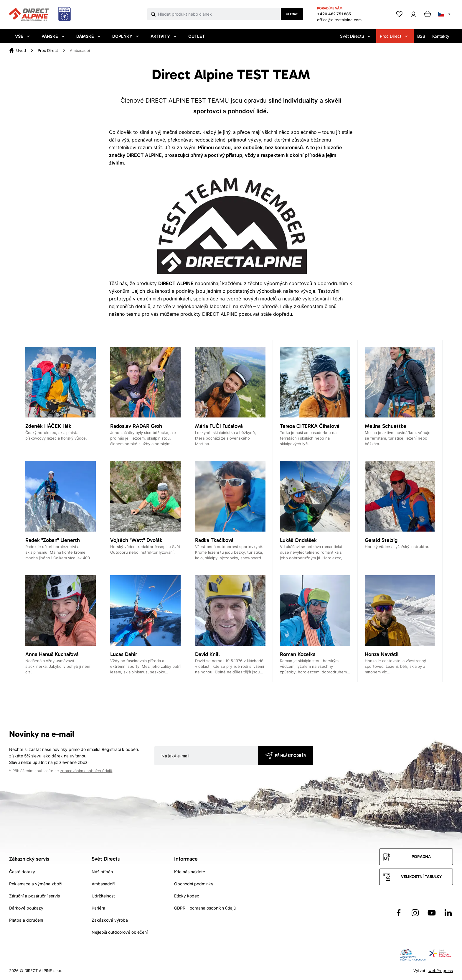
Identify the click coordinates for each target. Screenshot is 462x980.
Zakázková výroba (110, 920)
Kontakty (441, 36)
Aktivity (164, 36)
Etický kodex (187, 896)
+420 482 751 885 (334, 14)
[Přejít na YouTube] (432, 913)
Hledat (292, 14)
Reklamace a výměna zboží (36, 884)
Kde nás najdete (190, 872)
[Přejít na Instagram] (415, 913)
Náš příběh (102, 872)
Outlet (197, 36)
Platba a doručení (26, 920)
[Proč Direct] (48, 50)
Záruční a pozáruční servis (34, 896)
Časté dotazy (22, 872)
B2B (421, 36)
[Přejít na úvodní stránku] (40, 14)
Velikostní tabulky (421, 877)
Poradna (421, 857)
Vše (22, 36)
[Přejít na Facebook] (399, 913)
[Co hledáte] (219, 14)
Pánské (53, 36)
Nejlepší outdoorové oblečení (120, 932)
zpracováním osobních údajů (86, 771)
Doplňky (126, 36)
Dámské (88, 36)
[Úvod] (21, 50)
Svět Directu (355, 36)
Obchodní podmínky (194, 884)
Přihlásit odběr (290, 755)
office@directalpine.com (339, 20)
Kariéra (98, 908)
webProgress (441, 971)
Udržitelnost (103, 896)
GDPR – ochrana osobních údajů (205, 908)
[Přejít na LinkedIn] (448, 913)
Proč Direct (394, 36)
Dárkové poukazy (26, 908)
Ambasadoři (103, 884)
